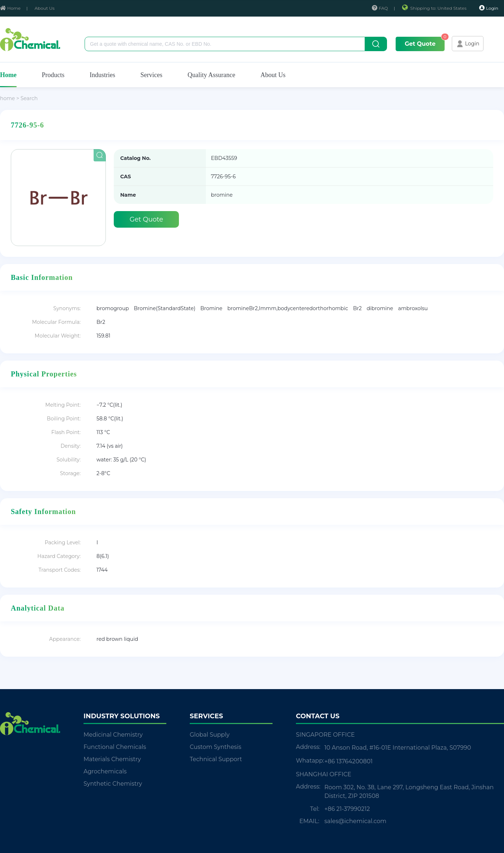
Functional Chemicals (115, 747)
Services (151, 75)
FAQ (380, 8)
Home (10, 8)
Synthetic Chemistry (113, 784)
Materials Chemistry (112, 759)
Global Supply (210, 735)
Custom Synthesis (215, 747)
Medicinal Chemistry (113, 735)
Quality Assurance (211, 75)
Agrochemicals (105, 771)
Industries (102, 75)
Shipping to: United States (435, 8)
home (8, 98)
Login (489, 8)
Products (53, 75)
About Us (45, 8)
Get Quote (420, 44)
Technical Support (216, 759)
